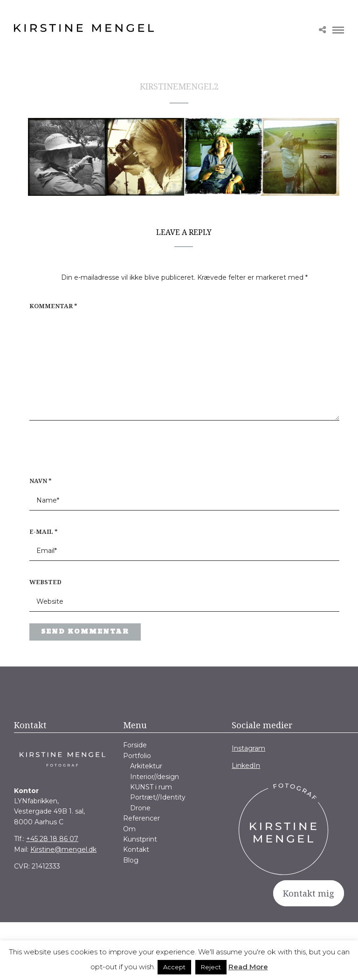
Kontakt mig (309, 893)
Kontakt (136, 849)
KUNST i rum (151, 787)
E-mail (44, 531)
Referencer (141, 818)
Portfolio (137, 756)
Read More (248, 967)
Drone (140, 808)
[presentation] (89, 453)
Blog (131, 860)
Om (129, 829)
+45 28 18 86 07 (52, 839)
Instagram (248, 748)
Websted (45, 582)
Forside (135, 745)
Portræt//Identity (158, 797)
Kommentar (53, 306)
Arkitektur (146, 766)
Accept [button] (174, 967)
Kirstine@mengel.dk (63, 849)
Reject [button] (211, 967)
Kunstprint (140, 839)
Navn (41, 481)
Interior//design (155, 777)
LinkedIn (246, 766)
